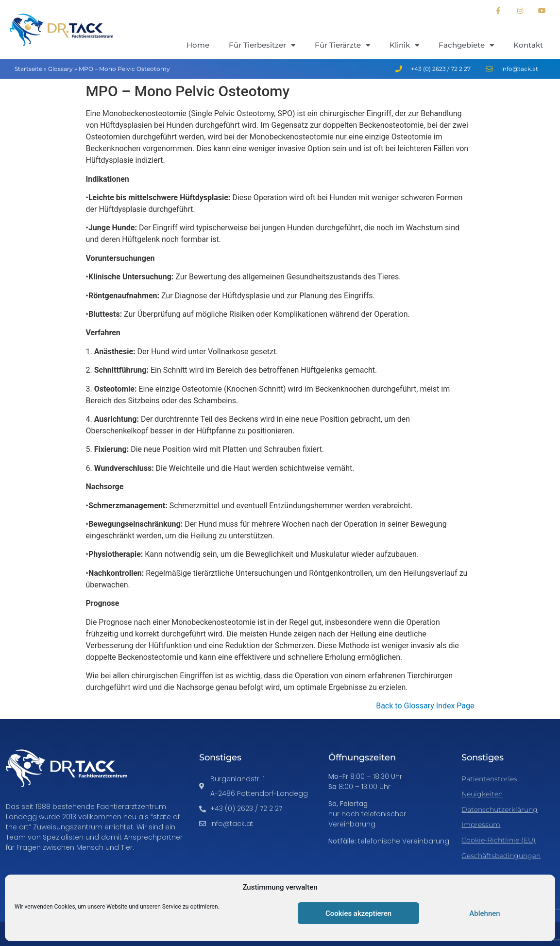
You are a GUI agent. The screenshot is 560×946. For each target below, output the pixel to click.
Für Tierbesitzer (262, 45)
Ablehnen (484, 913)
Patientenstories (489, 779)
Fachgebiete (466, 45)
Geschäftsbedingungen (501, 856)
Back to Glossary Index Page (425, 706)
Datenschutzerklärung (500, 809)
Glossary (60, 69)
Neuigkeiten (482, 794)
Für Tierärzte (342, 45)
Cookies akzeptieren (358, 913)
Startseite (28, 69)
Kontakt (528, 45)
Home (198, 45)
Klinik (404, 45)
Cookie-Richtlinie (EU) (499, 840)
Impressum (481, 825)
